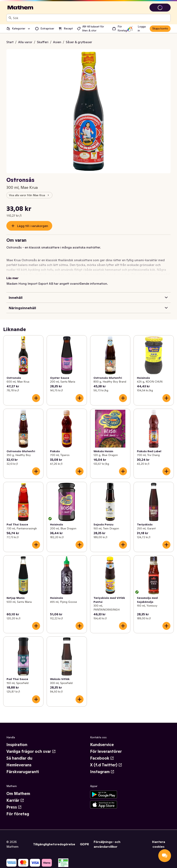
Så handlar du (19, 758)
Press (14, 807)
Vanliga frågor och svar (31, 751)
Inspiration (17, 745)
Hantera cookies (159, 844)
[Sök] (10, 18)
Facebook (102, 758)
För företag (18, 814)
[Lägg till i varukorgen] (36, 398)
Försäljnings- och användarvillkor (107, 844)
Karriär (15, 800)
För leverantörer (106, 751)
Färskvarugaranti (23, 772)
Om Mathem (18, 794)
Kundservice (102, 745)
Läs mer (12, 278)
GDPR (84, 844)
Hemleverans (19, 765)
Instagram (102, 772)
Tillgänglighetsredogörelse (54, 844)
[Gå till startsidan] (20, 8)
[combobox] (91, 18)
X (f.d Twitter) (106, 765)
